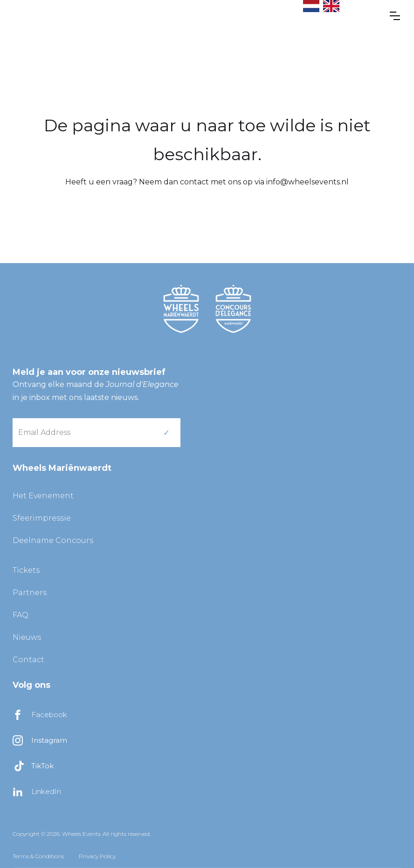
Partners (30, 593)
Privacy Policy (97, 856)
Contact (28, 660)
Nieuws (27, 637)
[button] (395, 16)
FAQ (21, 615)
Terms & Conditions (38, 856)
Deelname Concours (53, 540)
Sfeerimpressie (42, 518)
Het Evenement (43, 496)
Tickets (26, 570)
